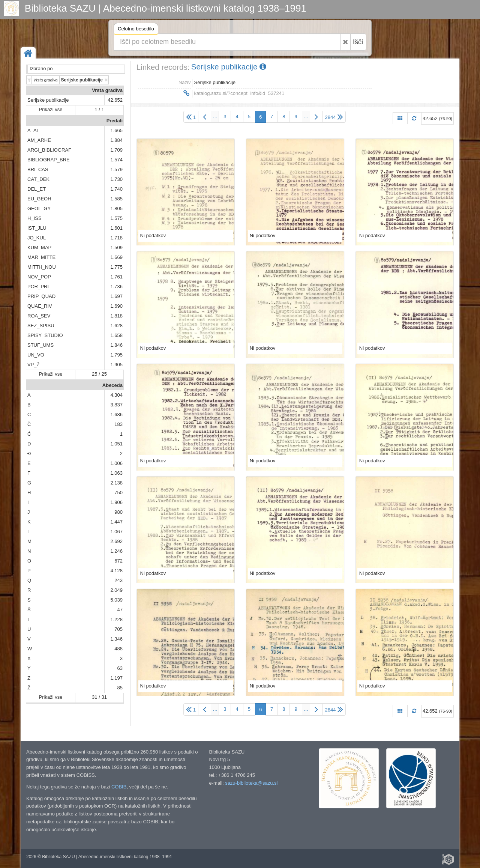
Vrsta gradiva (107, 90)
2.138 (116, 483)
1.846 (116, 345)
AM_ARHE (39, 140)
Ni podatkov (153, 235)
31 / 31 (99, 697)
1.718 (116, 238)
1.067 (116, 532)
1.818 (116, 316)
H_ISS (34, 218)
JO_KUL (37, 238)
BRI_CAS (38, 169)
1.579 (116, 169)
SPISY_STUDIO (45, 335)
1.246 (116, 551)
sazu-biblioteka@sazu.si (251, 783)
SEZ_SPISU (41, 326)
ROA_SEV (39, 316)
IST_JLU (37, 228)
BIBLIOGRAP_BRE (49, 160)
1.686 (116, 414)
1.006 (116, 463)
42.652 (115, 100)
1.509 (116, 247)
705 (118, 629)
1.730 (116, 179)
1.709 (116, 150)
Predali (115, 121)
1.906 (116, 502)
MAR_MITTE (41, 257)
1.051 (116, 444)
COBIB (119, 787)
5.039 (116, 600)
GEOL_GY (39, 208)
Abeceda (112, 385)
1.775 (116, 267)
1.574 (116, 160)
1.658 (116, 335)
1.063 (116, 473)
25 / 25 (99, 374)
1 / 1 (99, 109)
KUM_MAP (39, 247)
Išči (358, 42)
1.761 (116, 277)
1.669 (116, 257)
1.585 (116, 199)
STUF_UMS (40, 345)
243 (118, 580)
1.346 (116, 639)
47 (120, 610)
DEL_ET (37, 189)
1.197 (116, 678)
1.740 (116, 189)
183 (118, 424)
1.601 (116, 228)
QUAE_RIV (40, 306)
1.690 (116, 306)
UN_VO (36, 355)
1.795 (116, 355)
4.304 (116, 395)
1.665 (116, 130)
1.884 (116, 140)
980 (118, 512)
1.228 (116, 619)
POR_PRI (38, 287)
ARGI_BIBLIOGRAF (49, 150)
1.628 (116, 326)
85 (120, 688)
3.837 (116, 405)
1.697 (116, 296)
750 (118, 493)
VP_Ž (34, 365)
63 (120, 668)
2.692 (116, 541)
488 (118, 649)
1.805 (116, 208)
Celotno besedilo (136, 30)
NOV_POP (39, 277)
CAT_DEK (38, 179)
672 (118, 561)
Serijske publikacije (48, 100)
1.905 (116, 365)
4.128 (116, 571)
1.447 (116, 522)
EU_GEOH (39, 199)
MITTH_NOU (42, 267)
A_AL (33, 130)
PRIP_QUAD (41, 296)
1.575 (116, 218)
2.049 (116, 590)
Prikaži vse (51, 109)
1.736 (116, 287)
